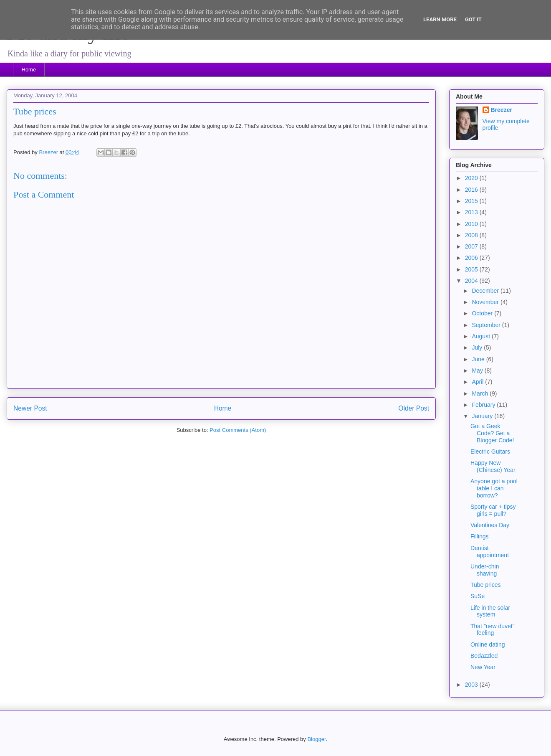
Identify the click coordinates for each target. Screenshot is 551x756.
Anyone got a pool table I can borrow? (494, 488)
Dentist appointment (490, 552)
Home (29, 70)
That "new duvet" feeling (493, 630)
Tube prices (486, 585)
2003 (472, 685)
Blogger (316, 739)
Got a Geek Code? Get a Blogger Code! (492, 433)
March (481, 393)
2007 (472, 246)
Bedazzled (484, 656)
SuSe (478, 596)
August (481, 336)
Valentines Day (490, 525)
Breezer (502, 110)
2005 (472, 269)
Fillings (480, 536)
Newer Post (30, 408)
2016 (472, 190)
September (487, 325)
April (478, 382)
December (486, 291)
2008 (472, 235)
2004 (472, 281)
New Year (483, 667)
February (484, 405)
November (486, 302)
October (483, 313)
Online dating (488, 644)
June (479, 359)
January (483, 416)
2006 (472, 258)
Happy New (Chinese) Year (493, 466)
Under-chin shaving (485, 570)
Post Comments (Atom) (238, 430)
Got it (473, 19)
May (478, 370)
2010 (472, 224)
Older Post (414, 408)
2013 (472, 212)
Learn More (440, 19)
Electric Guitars (490, 452)
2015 (472, 201)
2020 (472, 178)
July (478, 348)
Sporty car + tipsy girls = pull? (493, 510)
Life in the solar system (490, 611)
